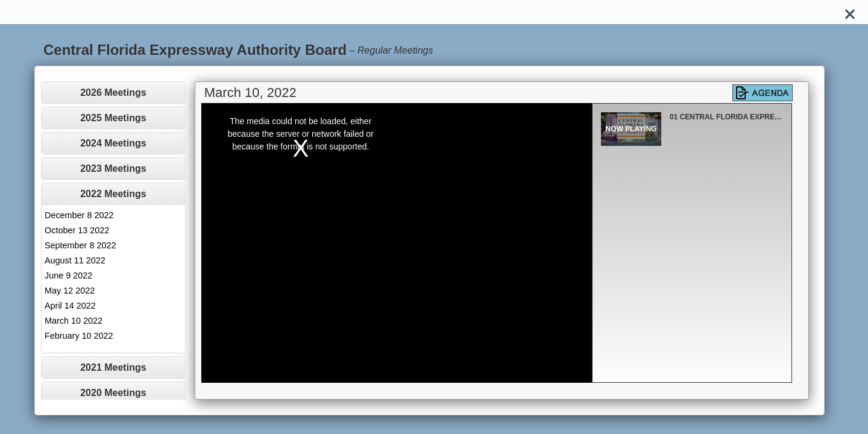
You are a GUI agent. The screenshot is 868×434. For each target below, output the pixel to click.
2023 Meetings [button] (113, 168)
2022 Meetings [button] (113, 194)
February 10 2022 (79, 336)
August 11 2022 (75, 260)
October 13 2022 (77, 230)
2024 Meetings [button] (113, 143)
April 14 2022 (70, 306)
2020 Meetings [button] (113, 393)
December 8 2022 (79, 215)
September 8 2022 (80, 245)
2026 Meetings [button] (113, 93)
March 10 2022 (74, 321)
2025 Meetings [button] (113, 118)
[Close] (850, 12)
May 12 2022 (70, 291)
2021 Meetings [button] (113, 367)
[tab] (113, 93)
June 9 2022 (68, 275)
